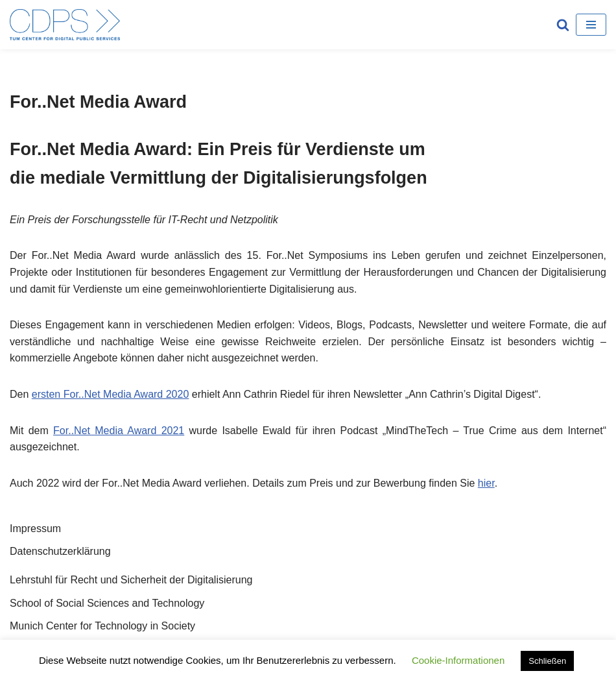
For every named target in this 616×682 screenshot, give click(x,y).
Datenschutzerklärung (60, 551)
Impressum (35, 529)
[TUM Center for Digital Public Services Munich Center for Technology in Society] (65, 25)
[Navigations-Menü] (591, 25)
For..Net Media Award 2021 (119, 431)
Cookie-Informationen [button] (458, 660)
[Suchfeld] (563, 25)
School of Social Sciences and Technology (107, 603)
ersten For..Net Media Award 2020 (111, 394)
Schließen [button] (547, 661)
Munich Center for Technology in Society (102, 626)
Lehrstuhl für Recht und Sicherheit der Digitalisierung (131, 580)
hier (486, 483)
